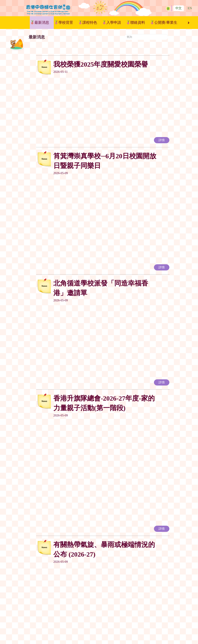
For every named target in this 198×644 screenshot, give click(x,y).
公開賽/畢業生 (166, 22)
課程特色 (90, 22)
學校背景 (66, 22)
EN (190, 8)
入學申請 (114, 22)
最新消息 (42, 22)
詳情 (162, 92)
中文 (178, 8)
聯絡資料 (138, 22)
